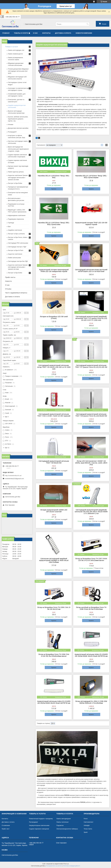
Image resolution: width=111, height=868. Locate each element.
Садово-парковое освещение (39, 829)
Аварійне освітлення (15, 230)
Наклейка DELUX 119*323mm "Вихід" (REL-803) (54, 177)
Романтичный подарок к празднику (41, 819)
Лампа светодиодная (64, 819)
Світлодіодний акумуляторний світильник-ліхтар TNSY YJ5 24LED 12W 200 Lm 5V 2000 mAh (54, 367)
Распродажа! (33, 822)
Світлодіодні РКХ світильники (18, 243)
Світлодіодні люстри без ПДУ (18, 261)
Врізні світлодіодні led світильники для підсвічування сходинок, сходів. (18, 149)
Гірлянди (11, 223)
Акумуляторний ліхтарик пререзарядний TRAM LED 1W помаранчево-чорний (54, 271)
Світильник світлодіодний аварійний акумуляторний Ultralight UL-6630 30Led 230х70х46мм (54, 560)
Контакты (46, 33)
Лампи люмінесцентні (15, 54)
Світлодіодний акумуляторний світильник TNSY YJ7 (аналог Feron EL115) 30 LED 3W (91, 366)
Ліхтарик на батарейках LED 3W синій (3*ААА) (54, 317)
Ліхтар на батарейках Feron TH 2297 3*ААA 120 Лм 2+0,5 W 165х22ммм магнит (91, 559)
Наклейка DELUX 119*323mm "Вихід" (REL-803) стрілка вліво (54, 224)
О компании (6, 825)
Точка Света (88, 829)
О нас (35, 33)
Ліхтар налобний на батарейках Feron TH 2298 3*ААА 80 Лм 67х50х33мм (91, 608)
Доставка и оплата (63, 33)
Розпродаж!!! (12, 132)
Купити (54, 189)
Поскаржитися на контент (54, 866)
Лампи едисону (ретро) (16, 172)
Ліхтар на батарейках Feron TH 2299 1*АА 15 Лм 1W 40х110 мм (54, 608)
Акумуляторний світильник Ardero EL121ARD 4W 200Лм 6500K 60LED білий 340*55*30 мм (54, 702)
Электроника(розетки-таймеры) (67, 829)
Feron (86, 819)
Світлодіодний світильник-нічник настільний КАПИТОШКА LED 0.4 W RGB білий (91, 271)
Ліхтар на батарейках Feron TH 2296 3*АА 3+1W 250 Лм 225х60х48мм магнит (54, 655)
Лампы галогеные (62, 822)
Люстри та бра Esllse (15, 183)
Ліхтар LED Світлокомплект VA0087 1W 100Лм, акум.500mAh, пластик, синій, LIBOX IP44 (91, 463)
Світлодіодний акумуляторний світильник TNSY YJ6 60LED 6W (54, 462)
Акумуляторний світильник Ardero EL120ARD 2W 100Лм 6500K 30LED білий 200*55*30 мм (91, 655)
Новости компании (84, 33)
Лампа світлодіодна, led (16, 50)
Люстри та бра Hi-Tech (16, 250)
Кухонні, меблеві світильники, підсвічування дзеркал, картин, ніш (18, 119)
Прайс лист (6, 829)
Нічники (11, 124)
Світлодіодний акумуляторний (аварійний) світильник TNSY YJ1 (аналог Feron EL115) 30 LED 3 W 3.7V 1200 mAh (91, 318)
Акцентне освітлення (15, 254)
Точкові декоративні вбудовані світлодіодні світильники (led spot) (18, 71)
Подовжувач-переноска (16, 219)
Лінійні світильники (14, 258)
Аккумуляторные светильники (39, 825)
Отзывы (8, 289)
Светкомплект (89, 822)
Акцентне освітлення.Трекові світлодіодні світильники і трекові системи (18, 177)
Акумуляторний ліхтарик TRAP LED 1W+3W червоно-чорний (91, 224)
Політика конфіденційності (72, 866)
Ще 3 (7, 417)
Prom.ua (66, 864)
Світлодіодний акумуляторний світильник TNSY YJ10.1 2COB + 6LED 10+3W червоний (54, 415)
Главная (6, 33)
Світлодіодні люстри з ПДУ (17, 247)
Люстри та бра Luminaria (16, 234)
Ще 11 (7, 448)
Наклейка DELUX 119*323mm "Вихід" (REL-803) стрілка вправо (91, 177)
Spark (86, 832)
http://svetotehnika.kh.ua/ (13, 476)
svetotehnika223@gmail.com (14, 479)
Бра (9, 226)
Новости (8, 281)
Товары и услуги (21, 33)
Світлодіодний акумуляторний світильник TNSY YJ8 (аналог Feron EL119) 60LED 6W (91, 415)
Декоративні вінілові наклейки (18, 128)
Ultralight (87, 825)
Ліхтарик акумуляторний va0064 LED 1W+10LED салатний (54, 511)
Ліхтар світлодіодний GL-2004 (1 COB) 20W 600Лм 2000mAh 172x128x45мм (91, 702)
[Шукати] (87, 24)
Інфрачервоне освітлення (17, 215)
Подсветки (60, 825)
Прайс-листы (10, 277)
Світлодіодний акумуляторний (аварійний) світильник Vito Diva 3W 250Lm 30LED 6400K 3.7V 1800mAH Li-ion (91, 512)
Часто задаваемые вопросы (16, 293)
